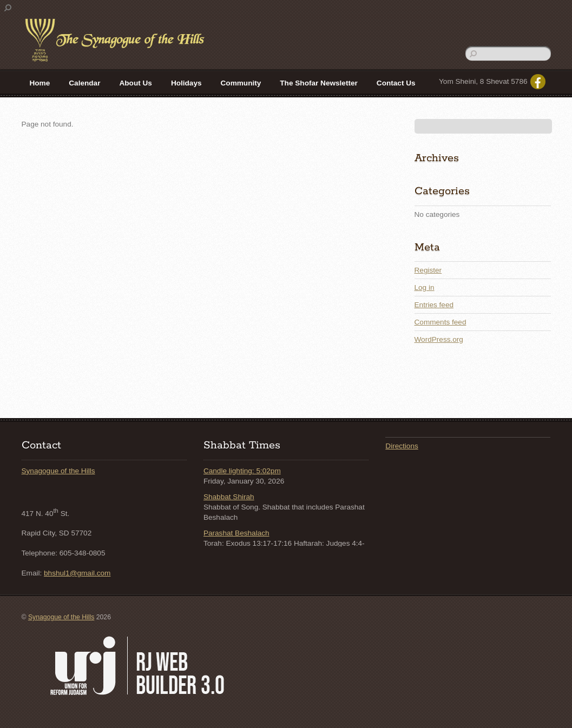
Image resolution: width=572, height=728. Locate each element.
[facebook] (538, 81)
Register (428, 270)
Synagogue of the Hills (58, 471)
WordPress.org (439, 339)
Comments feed (440, 322)
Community (241, 83)
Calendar (84, 83)
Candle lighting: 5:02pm (242, 471)
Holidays (186, 83)
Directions (402, 446)
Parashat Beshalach (236, 533)
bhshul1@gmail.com (77, 573)
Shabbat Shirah (229, 497)
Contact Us (396, 83)
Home (40, 83)
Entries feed (434, 305)
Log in (425, 287)
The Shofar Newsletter (319, 83)
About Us (135, 83)
